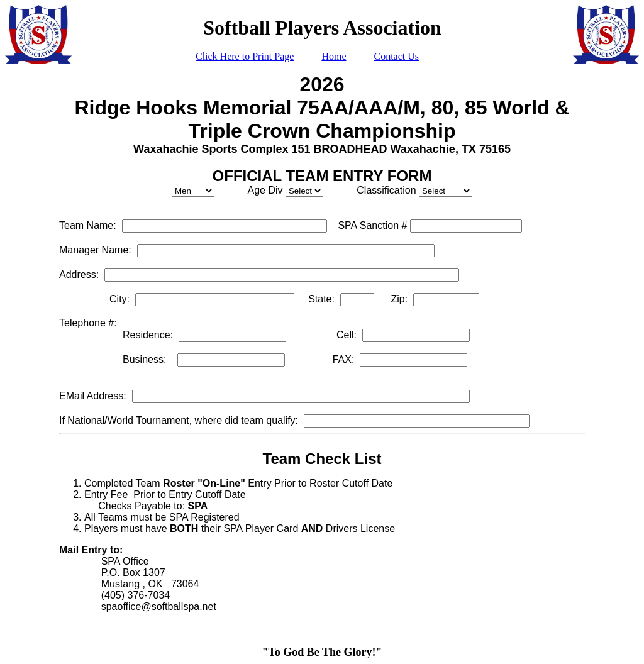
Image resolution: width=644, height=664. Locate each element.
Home (334, 56)
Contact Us (396, 56)
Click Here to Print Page (245, 56)
